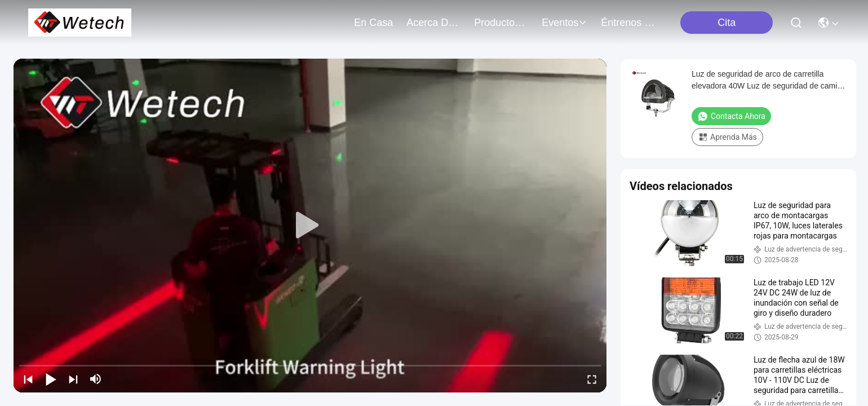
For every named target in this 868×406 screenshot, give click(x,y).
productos (501, 23)
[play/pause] (51, 379)
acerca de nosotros (433, 23)
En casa (373, 23)
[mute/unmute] (96, 379)
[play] (310, 226)
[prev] (28, 379)
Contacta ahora (731, 116)
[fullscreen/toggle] (592, 379)
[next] (73, 379)
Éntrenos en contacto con (628, 23)
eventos (564, 23)
